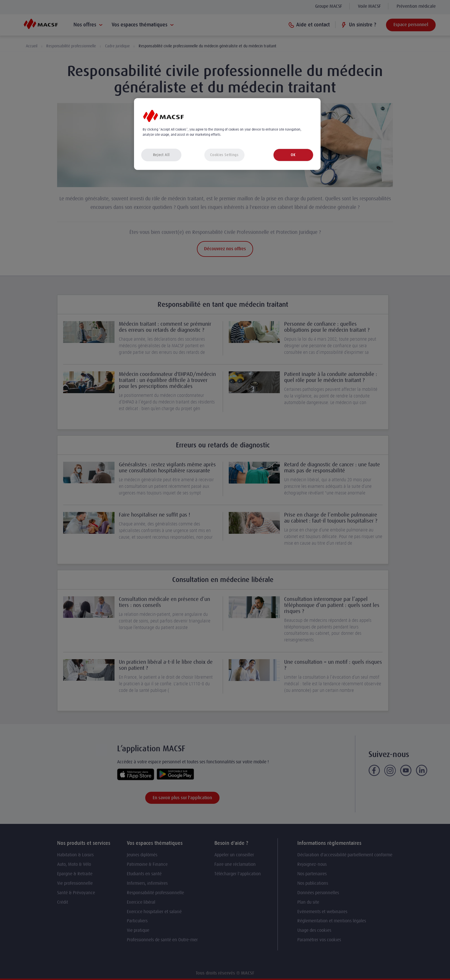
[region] (227, 134)
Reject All (161, 155)
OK (293, 155)
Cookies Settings (224, 155)
